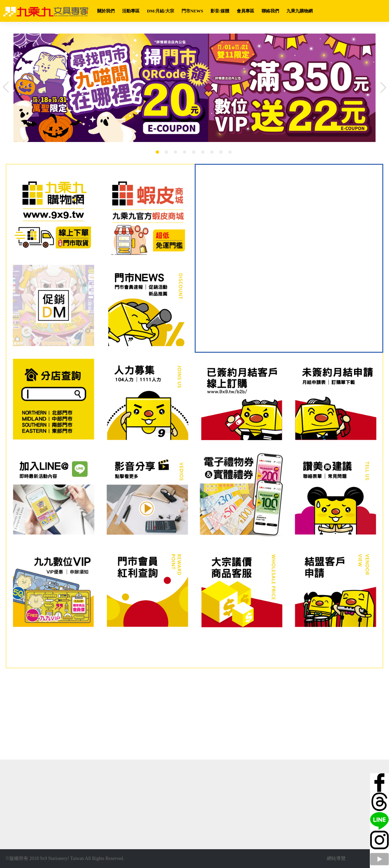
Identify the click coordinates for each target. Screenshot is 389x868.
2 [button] (166, 152)
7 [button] (212, 152)
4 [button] (185, 152)
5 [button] (194, 152)
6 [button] (203, 152)
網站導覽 (336, 858)
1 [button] (157, 152)
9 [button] (230, 152)
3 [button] (176, 152)
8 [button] (221, 152)
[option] (194, 88)
